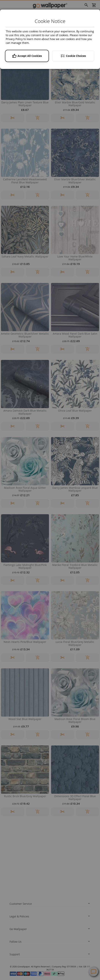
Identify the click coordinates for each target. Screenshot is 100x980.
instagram (35, 931)
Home (5, 12)
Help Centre (21, 950)
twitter (23, 931)
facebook (12, 931)
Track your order (18, 854)
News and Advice (19, 901)
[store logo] (50, 5)
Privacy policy (17, 878)
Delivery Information (20, 848)
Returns (14, 859)
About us (14, 907)
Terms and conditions (21, 883)
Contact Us (21, 957)
